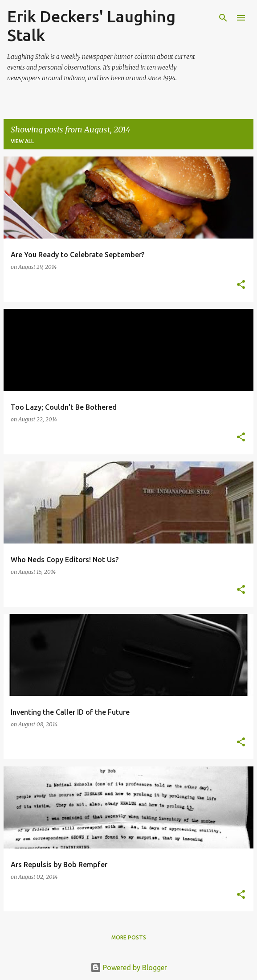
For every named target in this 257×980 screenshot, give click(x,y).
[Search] (223, 18)
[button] (241, 285)
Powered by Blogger (129, 968)
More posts (129, 937)
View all (22, 141)
